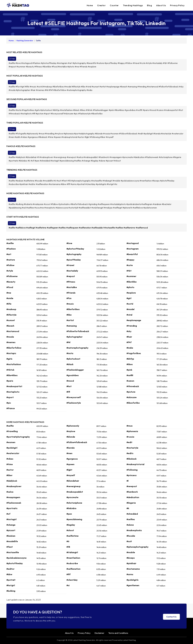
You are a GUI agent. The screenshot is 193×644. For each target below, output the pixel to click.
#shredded (132, 514)
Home (90, 5)
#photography (74, 254)
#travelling (12, 431)
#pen (69, 514)
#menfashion (73, 558)
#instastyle (132, 448)
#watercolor (13, 453)
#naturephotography (77, 348)
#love (69, 243)
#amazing (72, 326)
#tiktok (10, 370)
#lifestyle (11, 315)
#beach (10, 326)
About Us (161, 5)
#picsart (11, 530)
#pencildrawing (74, 519)
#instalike (72, 287)
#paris (10, 381)
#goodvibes (73, 375)
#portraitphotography (18, 437)
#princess (132, 475)
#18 (68, 547)
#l (128, 481)
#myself (71, 475)
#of (8, 514)
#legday (71, 525)
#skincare (132, 397)
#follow (10, 265)
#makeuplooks (134, 530)
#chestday (72, 580)
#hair (129, 337)
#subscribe (72, 563)
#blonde (71, 437)
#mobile (131, 552)
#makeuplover (14, 486)
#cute (130, 265)
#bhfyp (130, 359)
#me (9, 293)
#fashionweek (14, 503)
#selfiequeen (73, 228)
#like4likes (12, 375)
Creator (101, 5)
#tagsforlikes (134, 353)
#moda (10, 337)
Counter (114, 5)
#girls (9, 359)
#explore (131, 293)
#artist (70, 320)
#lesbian (11, 536)
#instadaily (72, 271)
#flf (68, 574)
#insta (70, 353)
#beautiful (132, 254)
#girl (129, 298)
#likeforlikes (73, 309)
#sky (129, 331)
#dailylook (12, 481)
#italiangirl (72, 552)
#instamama (133, 569)
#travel (70, 265)
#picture (131, 392)
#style (10, 271)
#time (10, 464)
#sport (10, 397)
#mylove (71, 431)
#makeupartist (14, 386)
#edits (130, 453)
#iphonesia (132, 431)
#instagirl (11, 519)
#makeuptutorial (135, 464)
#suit (129, 541)
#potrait (11, 580)
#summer (131, 276)
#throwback (133, 386)
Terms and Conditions (118, 633)
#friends (71, 293)
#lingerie (131, 503)
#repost (71, 276)
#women (11, 442)
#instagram (133, 249)
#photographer (75, 337)
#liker (9, 475)
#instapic (11, 353)
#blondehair (73, 481)
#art (9, 254)
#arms (130, 574)
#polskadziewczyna (16, 558)
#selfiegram (53, 228)
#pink (129, 370)
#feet (10, 547)
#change (11, 525)
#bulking (11, 591)
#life (9, 304)
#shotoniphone (74, 503)
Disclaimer (99, 633)
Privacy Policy (177, 5)
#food (10, 287)
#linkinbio (71, 508)
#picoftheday (74, 260)
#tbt (129, 271)
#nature (11, 260)
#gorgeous (72, 459)
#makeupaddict (75, 492)
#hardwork (132, 492)
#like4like (132, 282)
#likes (130, 364)
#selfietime (41, 228)
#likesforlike (133, 403)
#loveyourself (74, 397)
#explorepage (134, 320)
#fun (69, 298)
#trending (132, 326)
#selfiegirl (31, 228)
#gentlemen (133, 585)
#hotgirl (11, 585)
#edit (129, 442)
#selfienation (85, 228)
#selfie (12, 228)
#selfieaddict (98, 228)
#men (69, 453)
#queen (70, 464)
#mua (129, 426)
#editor (10, 569)
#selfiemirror (130, 228)
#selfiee (119, 228)
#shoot (70, 530)
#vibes (10, 459)
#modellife (12, 541)
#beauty (11, 282)
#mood (70, 381)
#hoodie (131, 536)
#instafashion (14, 364)
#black (70, 364)
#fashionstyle (74, 403)
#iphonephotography (137, 547)
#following (132, 470)
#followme (12, 276)
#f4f (129, 342)
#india (130, 348)
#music (70, 304)
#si (68, 585)
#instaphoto (13, 392)
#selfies (62, 228)
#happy (130, 260)
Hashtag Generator (25, 41)
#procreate (72, 497)
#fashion (11, 249)
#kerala (70, 448)
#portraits (12, 508)
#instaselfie (110, 228)
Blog (149, 5)
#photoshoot (73, 359)
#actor (10, 470)
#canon (130, 381)
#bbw (9, 574)
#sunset (11, 320)
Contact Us (171, 617)
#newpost (132, 486)
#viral (129, 315)
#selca (10, 492)
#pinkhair (131, 563)
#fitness (71, 282)
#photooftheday (75, 249)
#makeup (11, 309)
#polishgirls (132, 580)
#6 (68, 541)
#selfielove (21, 228)
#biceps (131, 558)
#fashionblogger (75, 370)
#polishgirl (12, 448)
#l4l (68, 342)
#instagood (133, 243)
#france (11, 408)
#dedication (133, 497)
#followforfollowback (78, 331)
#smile (10, 298)
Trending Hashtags (133, 5)
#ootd (130, 304)
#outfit (130, 375)
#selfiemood (142, 228)
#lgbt (69, 470)
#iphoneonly (73, 426)
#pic (9, 403)
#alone (130, 525)
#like (69, 315)
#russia (130, 437)
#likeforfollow (14, 348)
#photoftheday (15, 563)
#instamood (13, 331)
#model (130, 309)
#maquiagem (13, 497)
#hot (69, 386)
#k (128, 508)
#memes (11, 342)
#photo (130, 287)
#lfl (68, 392)
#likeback (132, 459)
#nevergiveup (74, 486)
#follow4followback (77, 442)
